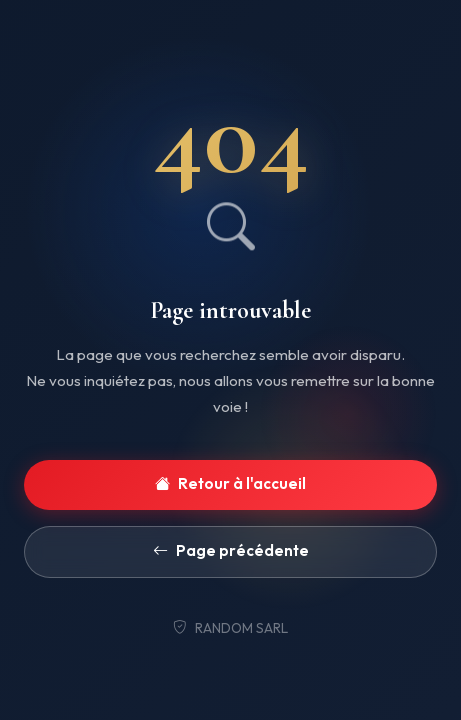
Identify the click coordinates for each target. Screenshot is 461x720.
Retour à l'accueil (230, 484)
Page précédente (231, 551)
